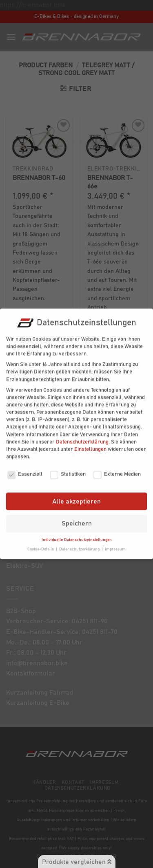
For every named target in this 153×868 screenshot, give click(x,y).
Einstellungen (90, 444)
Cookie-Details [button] (41, 543)
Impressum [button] (115, 543)
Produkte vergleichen (77, 862)
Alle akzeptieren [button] (76, 496)
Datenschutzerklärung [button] (80, 543)
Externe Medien (117, 469)
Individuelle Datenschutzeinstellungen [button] (77, 534)
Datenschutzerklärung (82, 436)
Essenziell (25, 469)
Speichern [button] (77, 518)
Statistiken (68, 469)
